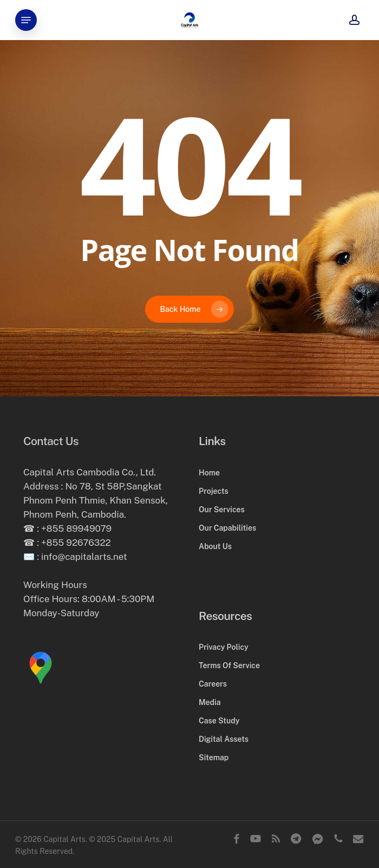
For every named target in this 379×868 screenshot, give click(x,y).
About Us (215, 546)
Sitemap (214, 758)
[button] (26, 20)
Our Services (222, 510)
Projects (214, 491)
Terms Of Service (229, 665)
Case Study (219, 721)
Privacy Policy (223, 647)
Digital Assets (224, 739)
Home (209, 473)
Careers (213, 684)
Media (210, 702)
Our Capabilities (227, 528)
